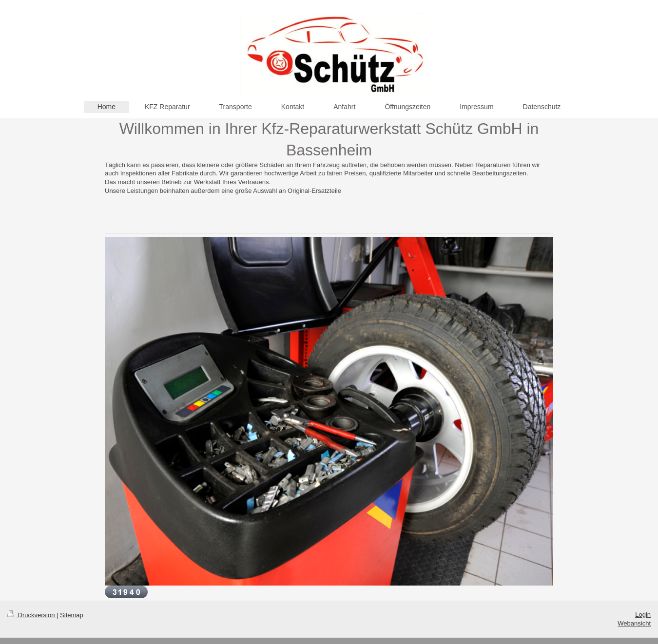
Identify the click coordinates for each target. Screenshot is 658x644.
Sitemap (72, 615)
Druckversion (32, 615)
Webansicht (634, 623)
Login (643, 615)
